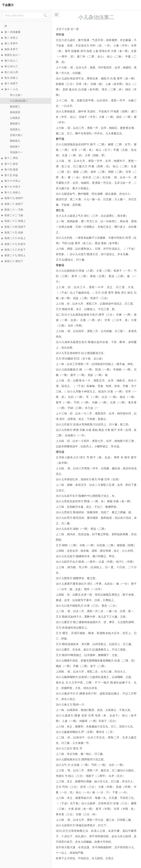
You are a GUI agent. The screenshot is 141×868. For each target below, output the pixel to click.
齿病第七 (15, 129)
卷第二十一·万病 (14, 210)
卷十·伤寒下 (11, 83)
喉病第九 (15, 141)
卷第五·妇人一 (12, 55)
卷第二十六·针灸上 (15, 238)
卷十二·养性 (11, 158)
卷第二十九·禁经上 (15, 255)
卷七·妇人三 (11, 66)
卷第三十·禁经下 (14, 261)
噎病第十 (15, 147)
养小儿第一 (16, 95)
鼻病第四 (15, 112)
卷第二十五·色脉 (14, 232)
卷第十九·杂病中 (14, 198)
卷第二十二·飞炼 (14, 215)
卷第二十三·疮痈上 (15, 221)
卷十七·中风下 (12, 187)
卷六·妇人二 (11, 61)
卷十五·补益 (11, 175)
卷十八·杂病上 (12, 192)
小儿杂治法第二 (19, 101)
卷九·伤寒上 (11, 78)
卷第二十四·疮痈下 (15, 227)
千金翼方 (8, 5)
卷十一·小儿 (11, 89)
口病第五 (15, 118)
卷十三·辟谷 (11, 164)
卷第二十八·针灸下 (15, 250)
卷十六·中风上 (12, 181)
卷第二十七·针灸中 (15, 244)
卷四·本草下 (11, 49)
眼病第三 (15, 107)
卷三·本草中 (11, 43)
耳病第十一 (16, 152)
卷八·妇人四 (11, 72)
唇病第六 (15, 124)
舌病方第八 (16, 135)
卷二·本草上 (11, 38)
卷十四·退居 (11, 169)
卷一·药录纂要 (12, 32)
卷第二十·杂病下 (14, 204)
